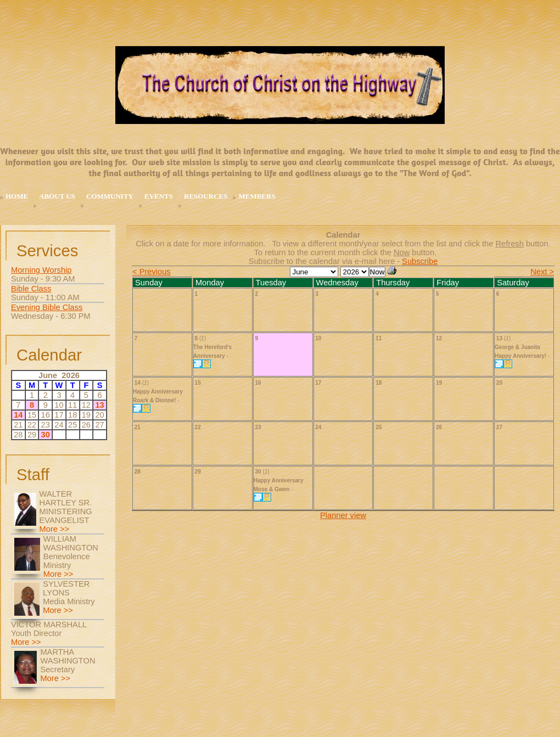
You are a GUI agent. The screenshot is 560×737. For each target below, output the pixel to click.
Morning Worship (41, 270)
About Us (57, 196)
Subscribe (420, 261)
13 (99, 405)
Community (110, 196)
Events (159, 196)
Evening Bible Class (47, 307)
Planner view (343, 515)
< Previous (152, 272)
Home (17, 196)
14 (18, 415)
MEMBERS (257, 196)
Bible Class (31, 289)
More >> (55, 529)
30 (46, 435)
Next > (542, 272)
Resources (206, 196)
